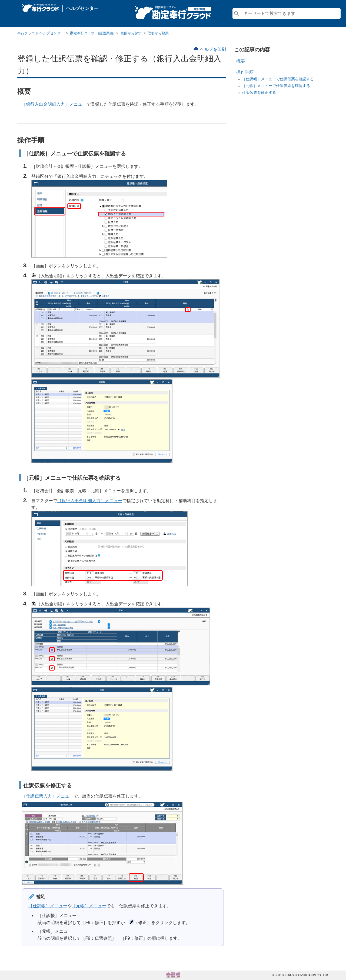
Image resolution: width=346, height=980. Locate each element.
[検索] (287, 14)
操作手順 (245, 72)
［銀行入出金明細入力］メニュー (54, 104)
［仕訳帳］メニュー (48, 906)
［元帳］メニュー (89, 906)
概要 (241, 61)
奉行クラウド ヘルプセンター (41, 33)
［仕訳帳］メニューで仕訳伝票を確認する (278, 79)
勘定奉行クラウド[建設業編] (92, 33)
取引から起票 (158, 33)
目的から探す (131, 33)
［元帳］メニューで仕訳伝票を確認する (276, 86)
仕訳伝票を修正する (259, 92)
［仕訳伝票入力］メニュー (48, 796)
